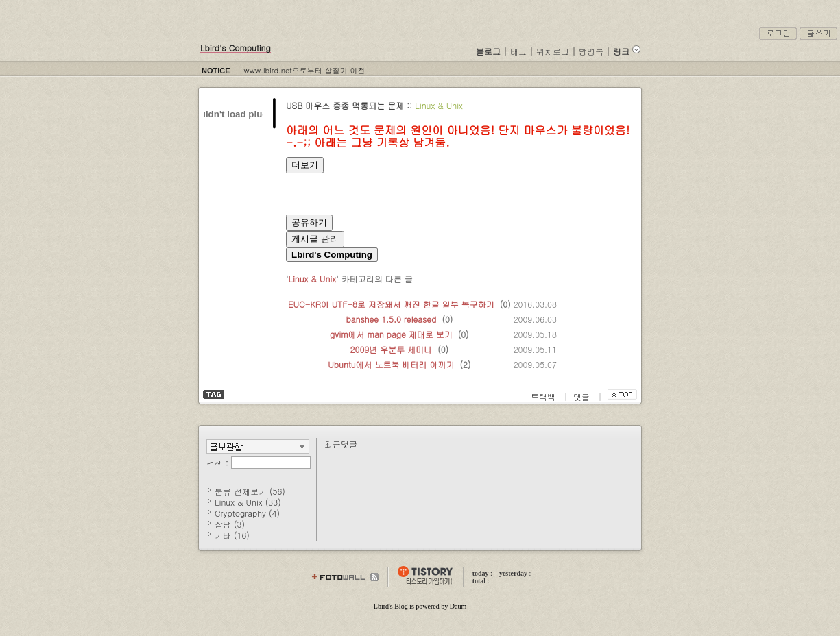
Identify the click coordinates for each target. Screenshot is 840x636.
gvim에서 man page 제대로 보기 (391, 334)
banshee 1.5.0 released (391, 319)
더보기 (305, 165)
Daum (458, 606)
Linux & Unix (439, 105)
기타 (232, 535)
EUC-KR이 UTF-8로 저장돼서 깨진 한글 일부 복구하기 (391, 304)
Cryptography (247, 513)
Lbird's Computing (236, 48)
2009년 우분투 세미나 (392, 349)
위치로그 (553, 51)
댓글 (583, 396)
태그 (518, 51)
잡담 (230, 524)
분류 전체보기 (250, 491)
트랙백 (544, 396)
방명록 (591, 51)
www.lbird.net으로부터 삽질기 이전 (304, 70)
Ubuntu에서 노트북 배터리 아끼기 (391, 364)
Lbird (381, 606)
